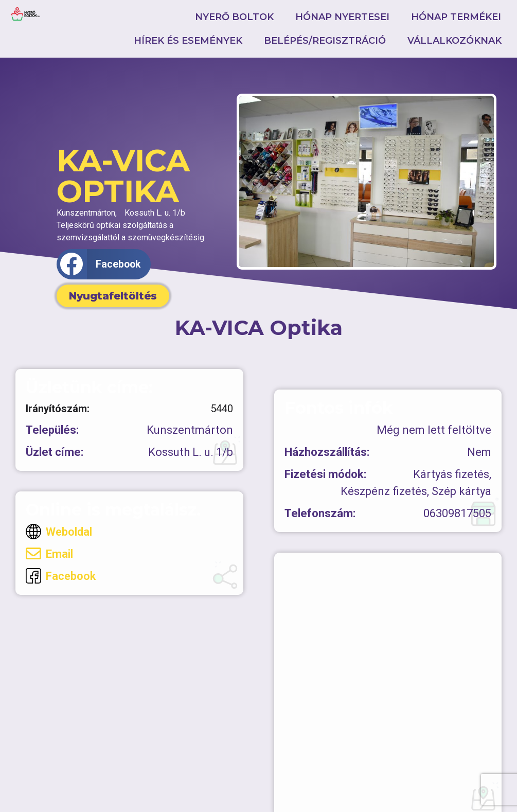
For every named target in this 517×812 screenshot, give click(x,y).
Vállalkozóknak (454, 41)
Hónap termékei (456, 17)
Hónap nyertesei (342, 17)
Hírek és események (188, 41)
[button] (104, 264)
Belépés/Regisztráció (325, 41)
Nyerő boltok (234, 17)
